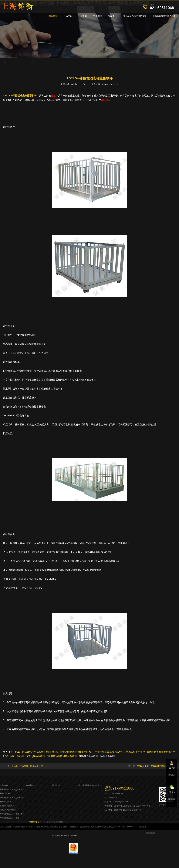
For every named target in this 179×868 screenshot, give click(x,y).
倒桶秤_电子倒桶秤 (8, 810)
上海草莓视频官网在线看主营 (40, 827)
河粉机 (43, 822)
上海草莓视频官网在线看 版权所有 (14, 827)
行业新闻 (30, 785)
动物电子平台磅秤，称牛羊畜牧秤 (27, 766)
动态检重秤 (63, 827)
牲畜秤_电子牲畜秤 (8, 806)
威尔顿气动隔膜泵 (55, 822)
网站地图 (143, 827)
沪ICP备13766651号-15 (127, 827)
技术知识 (56, 785)
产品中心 (4, 785)
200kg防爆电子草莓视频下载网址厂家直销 (156, 766)
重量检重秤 (74, 827)
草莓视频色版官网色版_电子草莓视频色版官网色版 (12, 816)
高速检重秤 (95, 827)
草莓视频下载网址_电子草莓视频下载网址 (12, 791)
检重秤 (54, 827)
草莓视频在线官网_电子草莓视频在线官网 (12, 800)
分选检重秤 (85, 827)
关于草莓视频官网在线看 (89, 785)
